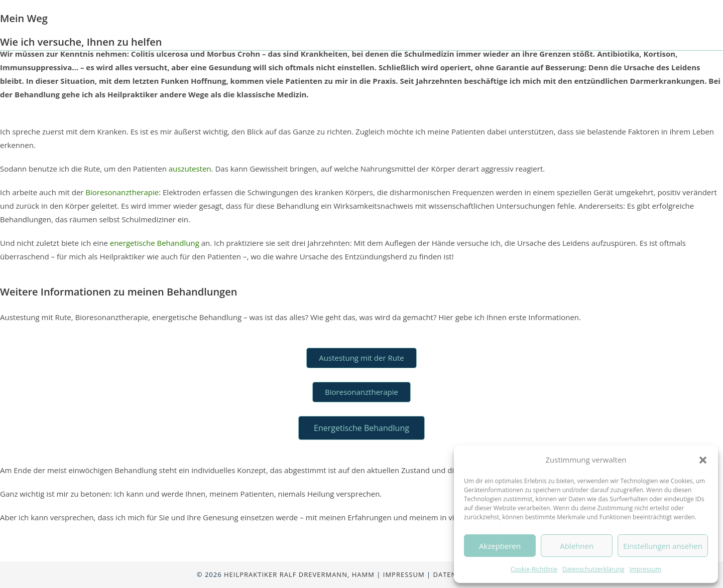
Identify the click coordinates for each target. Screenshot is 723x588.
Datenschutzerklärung (593, 569)
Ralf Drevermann (120, 25)
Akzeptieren (500, 546)
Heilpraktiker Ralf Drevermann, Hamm (299, 574)
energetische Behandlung (155, 243)
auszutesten (190, 169)
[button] (703, 460)
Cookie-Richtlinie (534, 569)
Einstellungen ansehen (663, 546)
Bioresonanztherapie (122, 192)
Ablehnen (577, 546)
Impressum (645, 569)
